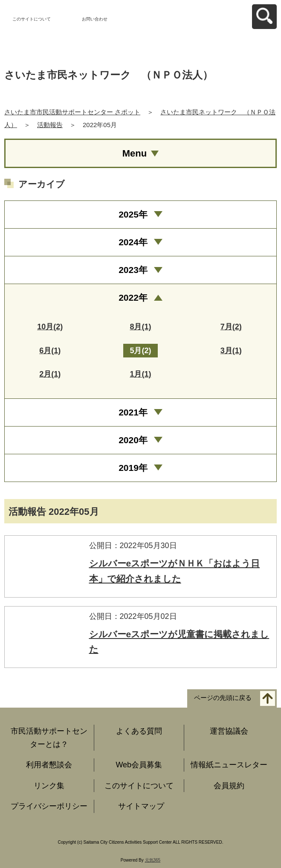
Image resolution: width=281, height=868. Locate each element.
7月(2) (231, 327)
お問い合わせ (95, 19)
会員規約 (229, 786)
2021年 (133, 412)
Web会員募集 (139, 765)
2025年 (133, 214)
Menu (135, 153)
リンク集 (49, 786)
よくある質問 (139, 731)
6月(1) (50, 351)
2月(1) (50, 374)
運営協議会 (229, 731)
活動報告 (50, 125)
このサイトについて (32, 19)
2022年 (133, 298)
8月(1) (140, 327)
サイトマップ (141, 806)
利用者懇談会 (49, 765)
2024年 (133, 242)
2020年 (133, 440)
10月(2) (50, 327)
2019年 (133, 468)
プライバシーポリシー (49, 806)
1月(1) (140, 374)
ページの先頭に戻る (223, 698)
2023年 (133, 270)
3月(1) (231, 351)
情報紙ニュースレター (229, 765)
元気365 (153, 860)
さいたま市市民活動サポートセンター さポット (72, 112)
